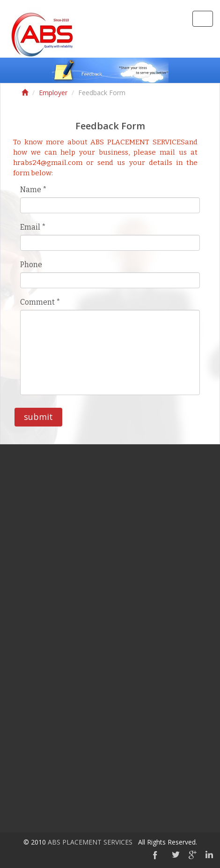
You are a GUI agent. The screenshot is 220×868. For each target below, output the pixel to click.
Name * (33, 190)
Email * (33, 227)
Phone (31, 265)
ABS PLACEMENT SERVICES (90, 842)
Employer (53, 93)
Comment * (40, 302)
